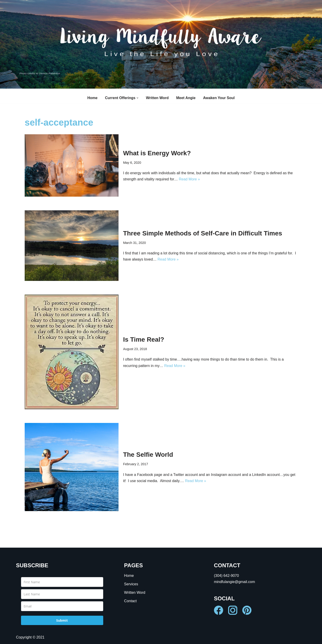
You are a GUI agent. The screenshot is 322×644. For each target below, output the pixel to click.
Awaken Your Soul (219, 98)
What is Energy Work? (157, 153)
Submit (62, 620)
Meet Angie (186, 98)
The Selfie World (148, 455)
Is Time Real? (144, 339)
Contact (130, 601)
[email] (62, 606)
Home (92, 98)
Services (131, 584)
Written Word (157, 98)
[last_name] (62, 594)
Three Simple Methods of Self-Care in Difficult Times (203, 233)
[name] (62, 582)
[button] (137, 98)
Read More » (189, 179)
